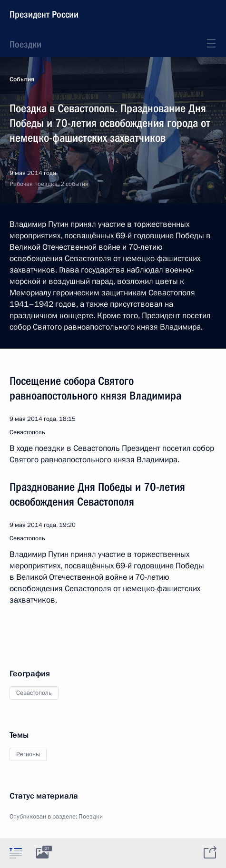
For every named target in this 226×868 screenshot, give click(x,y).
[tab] (16, 853)
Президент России (44, 14)
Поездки (25, 44)
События (22, 79)
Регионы (28, 754)
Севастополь (34, 693)
